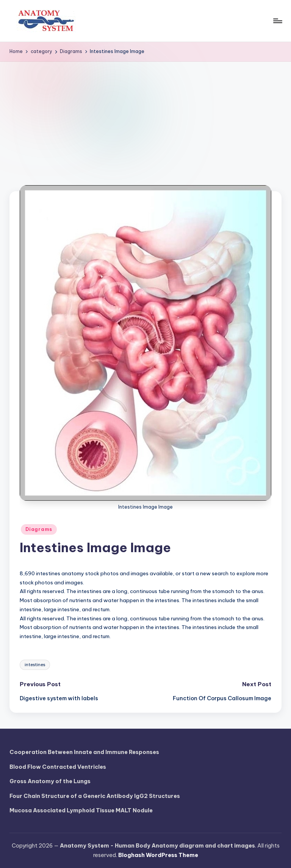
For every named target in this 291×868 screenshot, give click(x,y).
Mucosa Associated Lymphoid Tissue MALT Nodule (81, 810)
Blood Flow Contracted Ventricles (58, 767)
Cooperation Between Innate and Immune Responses (84, 752)
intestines (35, 665)
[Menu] (277, 21)
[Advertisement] (145, 119)
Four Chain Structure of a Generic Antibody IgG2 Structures (95, 796)
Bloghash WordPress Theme (158, 855)
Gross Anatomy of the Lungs (50, 781)
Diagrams (39, 529)
